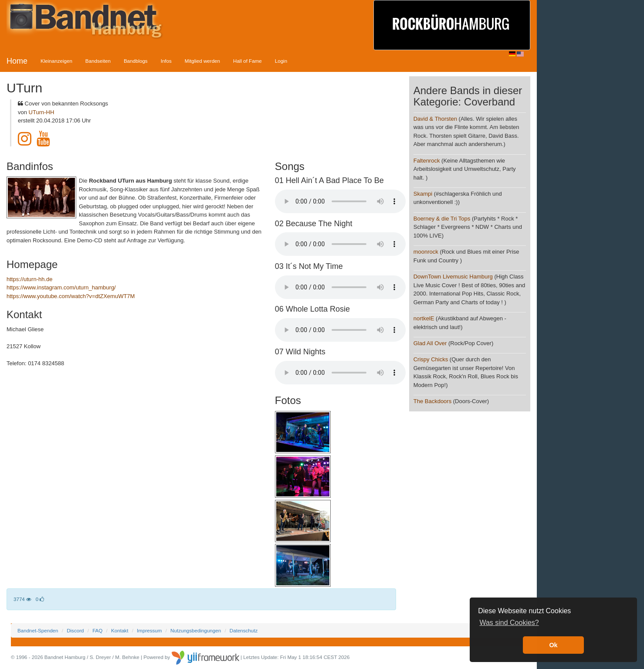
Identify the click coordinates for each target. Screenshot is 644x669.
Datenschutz (244, 630)
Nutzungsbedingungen (196, 630)
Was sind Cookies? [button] (509, 623)
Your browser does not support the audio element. (340, 201)
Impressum (149, 630)
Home (17, 61)
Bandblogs (136, 61)
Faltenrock (427, 161)
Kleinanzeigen (56, 61)
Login (281, 61)
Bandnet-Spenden (38, 630)
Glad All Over (430, 343)
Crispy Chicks (432, 359)
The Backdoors (432, 401)
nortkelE (424, 318)
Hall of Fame (247, 61)
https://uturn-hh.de (30, 279)
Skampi (423, 194)
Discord (75, 630)
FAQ (97, 630)
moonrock (426, 252)
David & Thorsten (435, 119)
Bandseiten (98, 61)
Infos (166, 61)
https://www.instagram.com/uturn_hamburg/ (61, 287)
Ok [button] (553, 645)
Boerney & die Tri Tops (442, 219)
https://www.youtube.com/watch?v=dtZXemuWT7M (71, 296)
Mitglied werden (202, 61)
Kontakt (120, 630)
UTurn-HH (42, 112)
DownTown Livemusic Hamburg (453, 277)
